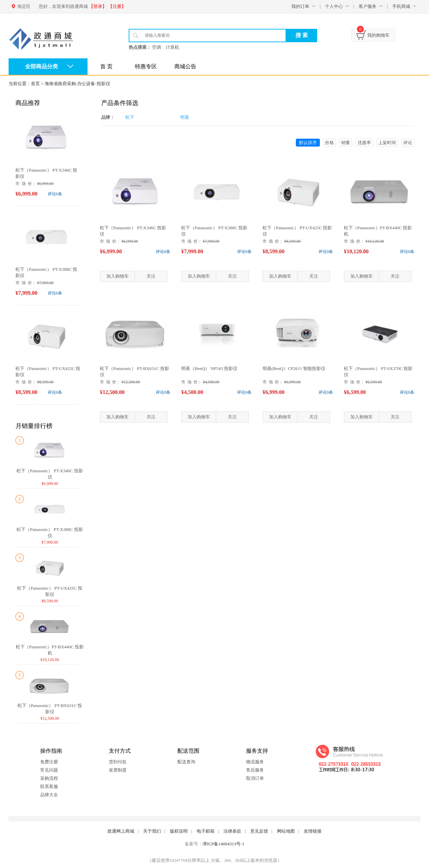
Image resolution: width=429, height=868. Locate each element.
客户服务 (368, 6)
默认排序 (308, 143)
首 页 (106, 66)
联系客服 (49, 786)
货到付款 (118, 762)
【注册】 (117, 6)
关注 (151, 276)
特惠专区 (146, 66)
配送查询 (186, 762)
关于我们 (152, 831)
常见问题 (49, 770)
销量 (346, 143)
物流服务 (255, 762)
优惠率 (364, 143)
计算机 (172, 47)
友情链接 (313, 831)
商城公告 (185, 66)
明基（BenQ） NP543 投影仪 (209, 368)
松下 (130, 117)
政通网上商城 (121, 831)
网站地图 (286, 831)
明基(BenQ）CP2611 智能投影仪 (294, 368)
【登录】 (98, 6)
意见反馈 (259, 831)
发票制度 (118, 770)
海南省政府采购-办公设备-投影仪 (77, 84)
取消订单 (255, 778)
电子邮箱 (206, 831)
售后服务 (255, 770)
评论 (408, 143)
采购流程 (49, 778)
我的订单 (300, 6)
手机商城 (401, 6)
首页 (35, 84)
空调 (156, 47)
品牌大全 (49, 795)
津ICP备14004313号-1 (223, 844)
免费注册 (49, 762)
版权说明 (179, 831)
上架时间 (387, 143)
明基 (185, 117)
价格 (329, 143)
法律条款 (232, 831)
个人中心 (334, 6)
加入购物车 (118, 276)
